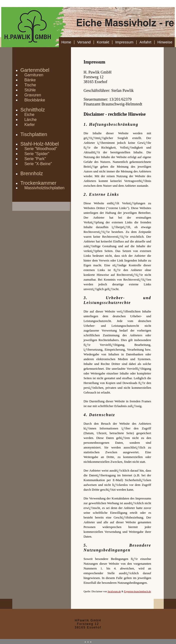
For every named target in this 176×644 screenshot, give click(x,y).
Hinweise (165, 42)
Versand (84, 42)
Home (66, 42)
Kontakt (103, 42)
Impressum (124, 42)
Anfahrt (145, 42)
